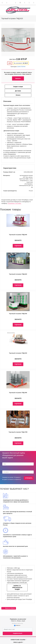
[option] (18, 40)
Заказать (18, 78)
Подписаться (18, 633)
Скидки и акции (18, 87)
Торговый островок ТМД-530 (18, 353)
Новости (18, 625)
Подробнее (18, 246)
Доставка (18, 91)
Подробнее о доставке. (15, 203)
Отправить (29, 478)
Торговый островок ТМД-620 (18, 274)
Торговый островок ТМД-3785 (18, 432)
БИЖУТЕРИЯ (21, 67)
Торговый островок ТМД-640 (18, 235)
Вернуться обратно (9, 608)
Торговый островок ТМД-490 (18, 393)
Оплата (18, 95)
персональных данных (9, 481)
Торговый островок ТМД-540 (18, 314)
